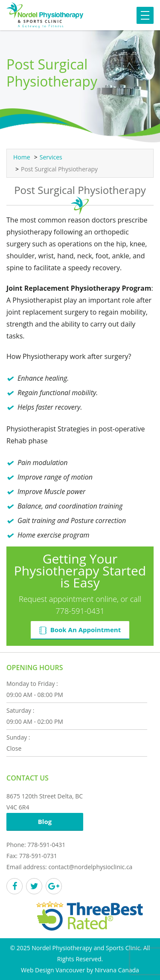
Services (51, 157)
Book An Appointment (80, 630)
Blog (45, 821)
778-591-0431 (80, 611)
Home (22, 157)
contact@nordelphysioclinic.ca (90, 867)
